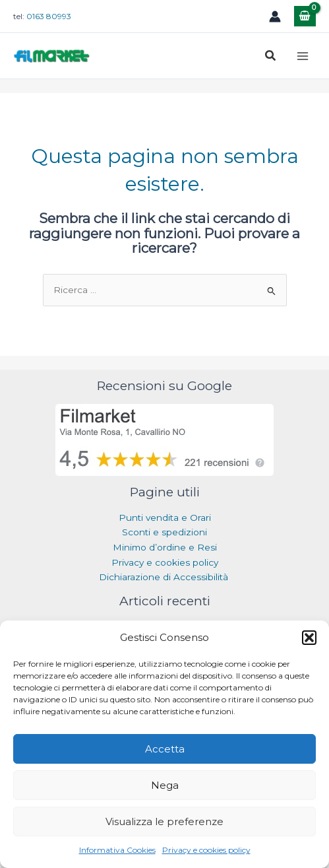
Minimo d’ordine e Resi (165, 547)
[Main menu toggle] (303, 56)
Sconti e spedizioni (164, 532)
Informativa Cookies (117, 850)
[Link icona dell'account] (275, 17)
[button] (309, 638)
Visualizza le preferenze (164, 821)
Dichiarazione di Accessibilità (165, 577)
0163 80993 (49, 16)
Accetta (165, 749)
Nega (165, 785)
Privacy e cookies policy (206, 850)
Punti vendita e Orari (165, 517)
